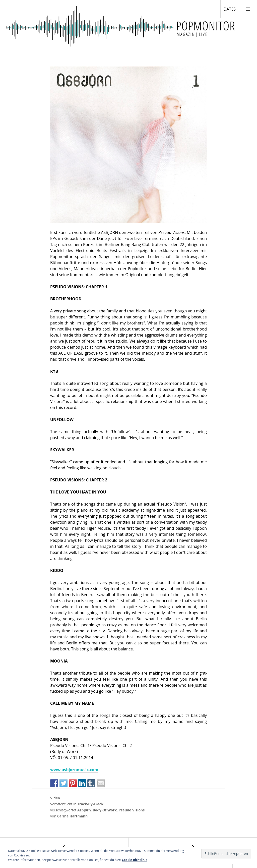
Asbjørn (84, 810)
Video (55, 798)
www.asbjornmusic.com (74, 770)
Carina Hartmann (73, 816)
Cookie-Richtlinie (135, 860)
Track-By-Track (90, 804)
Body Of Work (105, 810)
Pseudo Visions (132, 810)
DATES (231, 9)
